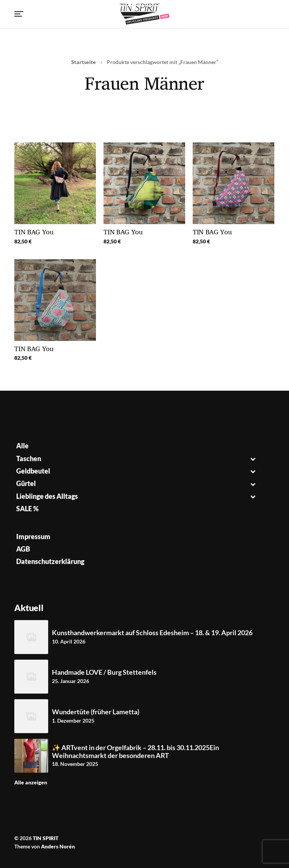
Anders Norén (58, 846)
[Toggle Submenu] (253, 459)
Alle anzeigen (31, 782)
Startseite (84, 62)
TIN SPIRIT (46, 838)
